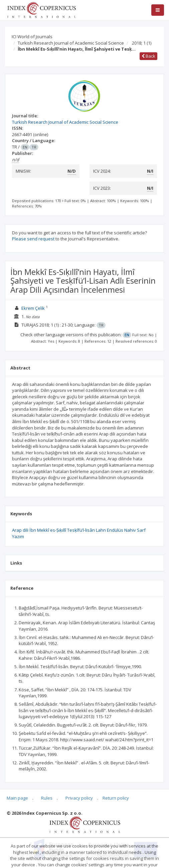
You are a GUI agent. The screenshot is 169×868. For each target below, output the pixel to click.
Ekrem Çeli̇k (33, 308)
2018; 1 (142, 43)
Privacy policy (79, 798)
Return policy (116, 798)
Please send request (33, 239)
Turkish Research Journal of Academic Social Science (71, 43)
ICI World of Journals (32, 37)
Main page (17, 798)
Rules (47, 798)
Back (148, 56)
